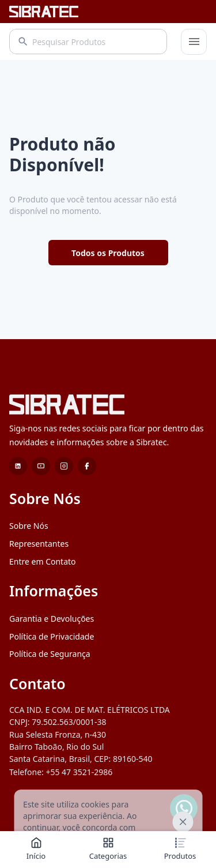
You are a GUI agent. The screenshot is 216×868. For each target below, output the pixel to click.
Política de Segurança (50, 654)
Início (36, 849)
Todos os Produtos (108, 253)
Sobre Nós (29, 526)
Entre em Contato (43, 561)
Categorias (108, 849)
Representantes (39, 544)
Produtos (180, 849)
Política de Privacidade (52, 636)
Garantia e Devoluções (52, 619)
